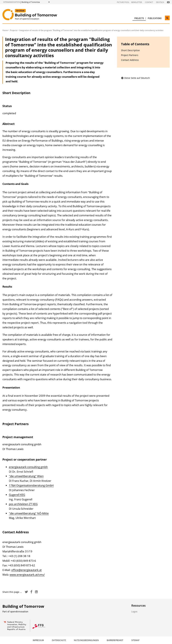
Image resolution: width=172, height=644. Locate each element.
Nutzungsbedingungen (86, 640)
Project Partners (130, 55)
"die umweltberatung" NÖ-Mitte (29, 513)
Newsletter (137, 2)
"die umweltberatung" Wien (26, 476)
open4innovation (12, 2)
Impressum (38, 640)
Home (5, 30)
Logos (134, 612)
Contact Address (130, 60)
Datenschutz (59, 640)
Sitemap (135, 640)
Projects (139, 18)
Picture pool (123, 2)
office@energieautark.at (26, 570)
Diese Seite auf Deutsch (135, 78)
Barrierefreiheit (115, 640)
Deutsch (160, 2)
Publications (155, 18)
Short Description (130, 50)
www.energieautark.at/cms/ (27, 575)
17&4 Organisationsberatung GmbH (31, 485)
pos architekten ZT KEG (23, 504)
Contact (149, 2)
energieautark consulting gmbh (28, 467)
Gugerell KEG (17, 495)
